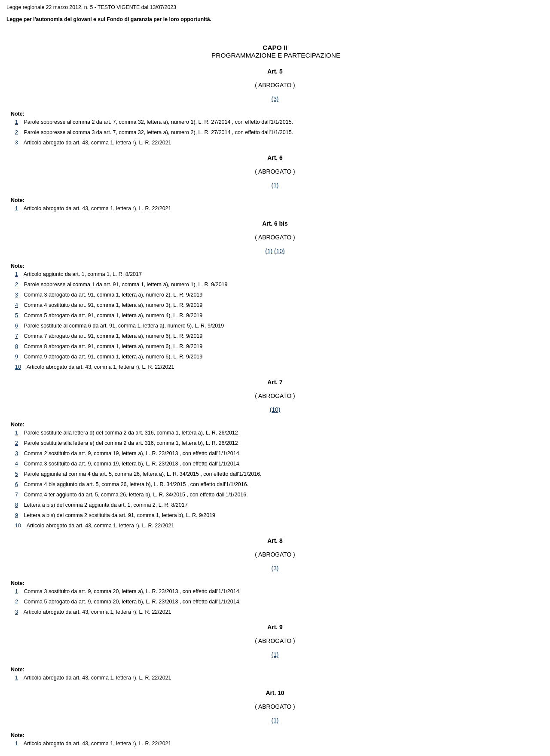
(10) (280, 251)
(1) (275, 185)
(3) (275, 99)
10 (18, 367)
